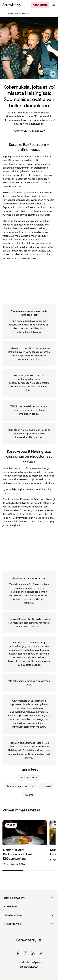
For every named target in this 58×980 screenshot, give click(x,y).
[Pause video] (53, 74)
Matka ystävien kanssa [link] (20, 786)
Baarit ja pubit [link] (29, 778)
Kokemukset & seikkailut (17, 14)
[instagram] (25, 953)
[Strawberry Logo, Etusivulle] (12, 5)
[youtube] (40, 953)
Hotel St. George (28, 514)
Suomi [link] (29, 795)
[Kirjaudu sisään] (40, 5)
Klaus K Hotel (10, 514)
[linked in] (33, 953)
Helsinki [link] (46, 786)
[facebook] (18, 953)
